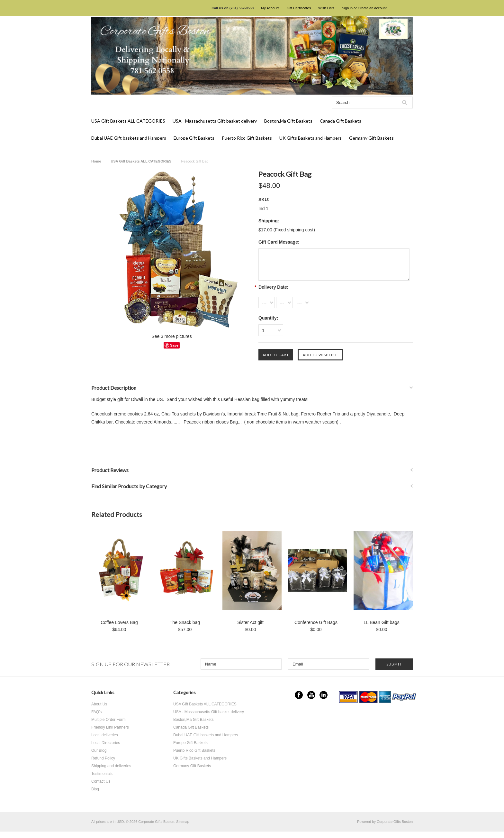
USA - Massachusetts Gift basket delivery (215, 121)
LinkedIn (324, 695)
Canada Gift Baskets (341, 121)
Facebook (299, 695)
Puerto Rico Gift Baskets (247, 138)
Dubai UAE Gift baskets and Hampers (129, 138)
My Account (270, 8)
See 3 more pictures (171, 336)
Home (96, 161)
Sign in (347, 8)
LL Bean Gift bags (382, 622)
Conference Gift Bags (316, 622)
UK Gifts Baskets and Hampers (310, 138)
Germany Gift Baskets (371, 138)
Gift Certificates (299, 8)
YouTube (311, 695)
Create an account (372, 8)
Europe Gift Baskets (194, 138)
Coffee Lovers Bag (119, 622)
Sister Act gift (250, 622)
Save (174, 345)
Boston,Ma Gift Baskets (288, 121)
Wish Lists (326, 8)
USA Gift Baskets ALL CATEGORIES (128, 121)
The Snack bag (185, 622)
